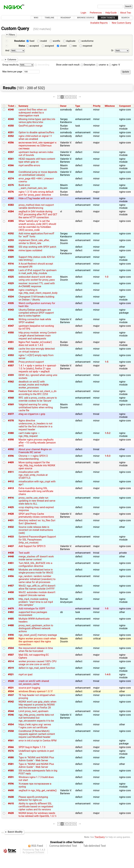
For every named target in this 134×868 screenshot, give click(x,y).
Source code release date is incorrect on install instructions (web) (36, 530)
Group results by (10, 65)
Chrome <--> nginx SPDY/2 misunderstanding (33, 457)
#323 (11, 270)
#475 (11, 599)
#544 (11, 711)
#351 (11, 342)
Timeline (49, 18)
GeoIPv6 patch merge (31, 126)
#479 (11, 609)
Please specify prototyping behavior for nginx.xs (33, 798)
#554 (11, 724)
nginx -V (114, 65)
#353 (11, 355)
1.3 (107, 277)
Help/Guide (111, 13)
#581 (11, 764)
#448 (11, 557)
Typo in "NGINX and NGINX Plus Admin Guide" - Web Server (36, 759)
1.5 (107, 362)
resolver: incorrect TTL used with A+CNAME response (37, 285)
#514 (11, 661)
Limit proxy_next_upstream (34, 711)
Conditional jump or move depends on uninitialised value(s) (38, 173)
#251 (11, 132)
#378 (11, 421)
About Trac (126, 13)
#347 (11, 326)
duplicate (71, 41)
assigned (49, 46)
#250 (11, 126)
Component (125, 106)
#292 (11, 234)
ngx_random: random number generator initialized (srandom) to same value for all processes (37, 579)
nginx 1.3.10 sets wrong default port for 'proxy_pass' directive (36, 193)
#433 (11, 537)
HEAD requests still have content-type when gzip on (37, 160)
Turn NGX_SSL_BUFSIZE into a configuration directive (35, 565)
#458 (11, 592)
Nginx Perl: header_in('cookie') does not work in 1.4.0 (35, 344)
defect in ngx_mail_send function (37, 668)
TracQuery (100, 837)
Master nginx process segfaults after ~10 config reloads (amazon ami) (37, 443)
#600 (11, 790)
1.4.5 (108, 674)
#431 (11, 520)
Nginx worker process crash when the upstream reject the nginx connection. (37, 642)
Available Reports (99, 23)
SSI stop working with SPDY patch (37, 247)
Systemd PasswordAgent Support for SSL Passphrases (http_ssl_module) (37, 540)
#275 (11, 185)
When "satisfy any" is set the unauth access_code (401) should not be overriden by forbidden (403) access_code (37, 225)
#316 (11, 264)
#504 (11, 648)
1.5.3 (108, 456)
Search (125, 18)
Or (112, 51)
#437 (11, 546)
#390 (11, 440)
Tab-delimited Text (95, 846)
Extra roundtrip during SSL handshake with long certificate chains (36, 491)
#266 (11, 165)
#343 (11, 310)
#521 (11, 674)
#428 (11, 514)
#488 (11, 625)
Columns (12, 59)
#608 (11, 797)
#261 (11, 159)
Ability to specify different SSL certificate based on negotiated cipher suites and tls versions (36, 807)
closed (63, 46)
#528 (11, 681)
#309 (11, 257)
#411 (11, 472)
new (75, 46)
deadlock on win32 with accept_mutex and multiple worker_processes (34, 385)
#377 (11, 414)
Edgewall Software (35, 852)
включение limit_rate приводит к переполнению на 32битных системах (38, 146)
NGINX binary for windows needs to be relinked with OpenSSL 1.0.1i (38, 815)
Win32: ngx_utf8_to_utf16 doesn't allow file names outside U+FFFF (37, 587)
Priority (97, 106)
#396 (11, 456)
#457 (11, 586)
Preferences (96, 13)
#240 (11, 110)
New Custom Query (121, 23)
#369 (11, 404)
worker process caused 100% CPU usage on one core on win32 (38, 663)
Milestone (110, 106)
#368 (11, 398)
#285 (11, 221)
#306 (11, 250)
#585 (11, 771)
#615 (11, 804)
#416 (11, 498)
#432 (11, 527)
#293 (11, 240)
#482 (11, 612)
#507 (11, 655)
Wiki (36, 18)
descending (43, 65)
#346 (11, 319)
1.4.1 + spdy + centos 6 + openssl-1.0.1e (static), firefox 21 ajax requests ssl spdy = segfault (38, 369)
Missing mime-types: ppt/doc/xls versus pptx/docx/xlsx (37, 121)
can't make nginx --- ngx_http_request (29, 435)
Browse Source (86, 18)
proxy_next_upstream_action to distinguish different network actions (36, 628)
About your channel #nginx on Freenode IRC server (35, 451)
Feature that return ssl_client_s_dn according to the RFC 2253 (38, 393)
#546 (11, 715)
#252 (11, 136)
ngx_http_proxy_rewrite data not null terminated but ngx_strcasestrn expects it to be (36, 718)
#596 (11, 784)
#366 (11, 391)
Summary (23, 106)
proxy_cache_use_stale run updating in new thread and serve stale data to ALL (37, 501)
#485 (11, 619)
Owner (63, 106)
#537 (11, 695)
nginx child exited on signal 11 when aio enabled (35, 138)
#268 (11, 172)
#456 (11, 576)
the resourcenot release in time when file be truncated (36, 650)
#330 (11, 290)
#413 (11, 488)
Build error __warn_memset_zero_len (33, 187)
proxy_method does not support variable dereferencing (36, 206)
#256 (11, 143)
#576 (11, 751)
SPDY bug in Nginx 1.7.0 (32, 747)
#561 (11, 741)
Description (88, 65)
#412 (11, 482)
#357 (11, 366)
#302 (11, 247)
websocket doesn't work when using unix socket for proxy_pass (37, 278)
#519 (11, 668)
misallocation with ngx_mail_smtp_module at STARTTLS (33, 475)
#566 (11, 747)
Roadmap (66, 18)
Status (22, 46)
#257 (11, 152)
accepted (34, 46)
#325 (11, 277)
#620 (11, 813)
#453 (11, 570)
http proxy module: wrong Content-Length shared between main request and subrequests (38, 336)
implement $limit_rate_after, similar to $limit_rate (34, 242)
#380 (11, 433)
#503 (11, 639)
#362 (11, 382)
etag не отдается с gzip (32, 414)
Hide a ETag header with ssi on (36, 198)
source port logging (29, 688)
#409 (11, 462)
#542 (11, 702)
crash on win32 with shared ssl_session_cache (34, 683)
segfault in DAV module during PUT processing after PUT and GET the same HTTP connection (38, 214)
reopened (87, 46)
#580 (11, 757)
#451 (11, 563)
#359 (11, 375)
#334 (11, 297)
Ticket (11, 106)
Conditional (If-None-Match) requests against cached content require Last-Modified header (37, 734)
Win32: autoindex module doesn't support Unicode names (37, 594)
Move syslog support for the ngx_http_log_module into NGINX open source (37, 465)
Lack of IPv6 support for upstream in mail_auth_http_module (38, 272)
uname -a (102, 65)
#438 (11, 553)
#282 (11, 198)
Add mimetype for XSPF (32, 609)
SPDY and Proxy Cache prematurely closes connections (36, 515)
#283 (11, 205)
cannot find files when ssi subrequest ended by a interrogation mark (33, 113)
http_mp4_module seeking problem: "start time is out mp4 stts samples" (36, 602)
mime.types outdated (30, 250)
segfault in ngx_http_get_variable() (38, 790)
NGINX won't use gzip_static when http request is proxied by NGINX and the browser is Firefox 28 (38, 705)
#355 (11, 362)
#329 (11, 283)
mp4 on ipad (26, 674)
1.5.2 (108, 433)
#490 (11, 635)
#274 (11, 179)
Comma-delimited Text (63, 846)
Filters (12, 35)
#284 (11, 211)
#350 (11, 333)
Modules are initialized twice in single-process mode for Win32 (36, 571)
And (7, 51)
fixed (32, 41)
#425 (11, 507)
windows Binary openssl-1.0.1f (36, 691)
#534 (11, 691)
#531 (11, 688)
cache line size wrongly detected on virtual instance (37, 350)
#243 (11, 119)
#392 (11, 449)
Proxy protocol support (31, 362)
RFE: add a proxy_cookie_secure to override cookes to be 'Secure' (38, 399)
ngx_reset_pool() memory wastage (38, 635)
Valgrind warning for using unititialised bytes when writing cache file (36, 407)
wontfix (57, 41)
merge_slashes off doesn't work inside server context (36, 558)
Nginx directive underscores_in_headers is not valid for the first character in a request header (35, 425)
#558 (11, 731)
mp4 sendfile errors (29, 165)
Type (78, 106)
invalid (44, 41)
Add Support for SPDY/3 (32, 546)
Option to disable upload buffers (36, 132)
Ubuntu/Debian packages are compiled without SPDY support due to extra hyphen (36, 313)
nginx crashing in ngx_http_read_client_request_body (38, 291)
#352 (11, 349)
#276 (11, 192)
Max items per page (12, 72)
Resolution (20, 41)
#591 (11, 777)
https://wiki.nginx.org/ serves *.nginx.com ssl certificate (35, 726)
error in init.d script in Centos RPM (38, 741)
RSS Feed (37, 846)
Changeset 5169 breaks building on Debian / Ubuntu (36, 298)
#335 (11, 303)
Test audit (24, 553)
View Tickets (108, 18)
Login (83, 13)
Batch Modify (15, 832)
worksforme (87, 41)
